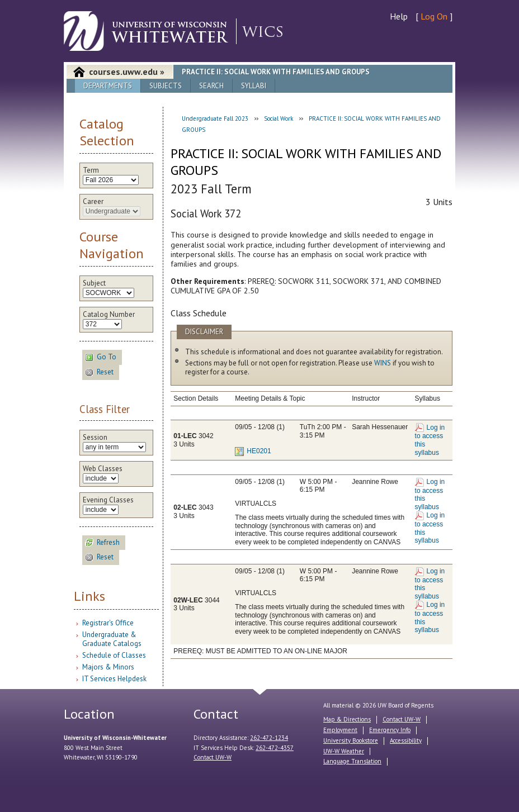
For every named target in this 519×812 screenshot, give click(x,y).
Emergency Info (390, 730)
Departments (108, 86)
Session (95, 438)
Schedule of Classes (114, 655)
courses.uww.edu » (127, 72)
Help (399, 16)
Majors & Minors (108, 667)
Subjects (166, 86)
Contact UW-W (213, 757)
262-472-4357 (275, 748)
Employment (340, 730)
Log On (434, 16)
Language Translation (352, 761)
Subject (94, 283)
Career (93, 202)
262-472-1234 (269, 738)
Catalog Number (109, 315)
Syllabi (254, 86)
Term (91, 170)
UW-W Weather (344, 751)
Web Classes (103, 469)
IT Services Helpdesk (114, 679)
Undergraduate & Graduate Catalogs (112, 639)
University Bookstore (351, 740)
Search (211, 86)
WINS (383, 363)
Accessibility (406, 740)
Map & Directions (347, 719)
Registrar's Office (108, 623)
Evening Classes (108, 500)
